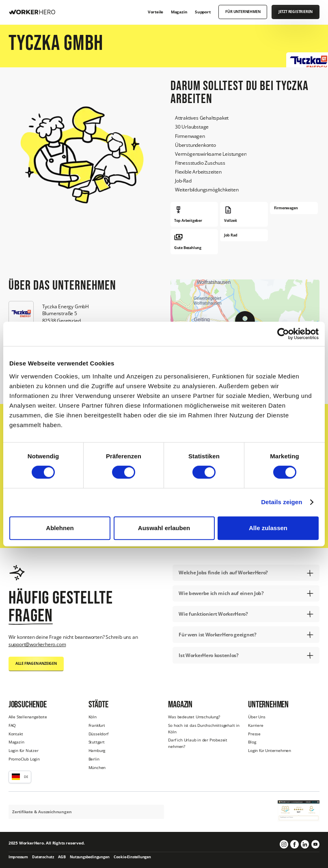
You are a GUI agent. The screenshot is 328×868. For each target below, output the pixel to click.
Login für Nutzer (24, 750)
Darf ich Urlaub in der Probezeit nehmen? (198, 743)
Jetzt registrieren (296, 12)
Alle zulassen (268, 528)
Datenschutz (43, 857)
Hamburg (97, 750)
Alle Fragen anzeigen (36, 664)
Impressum (18, 857)
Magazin (16, 742)
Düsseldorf (98, 734)
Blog (252, 742)
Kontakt (16, 734)
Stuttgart (97, 742)
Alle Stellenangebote (28, 717)
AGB (62, 857)
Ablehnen (60, 528)
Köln (93, 717)
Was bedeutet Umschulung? (194, 717)
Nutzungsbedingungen (90, 857)
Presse (254, 734)
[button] (20, 777)
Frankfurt (97, 725)
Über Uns (257, 717)
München (97, 767)
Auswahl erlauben (164, 528)
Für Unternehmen (243, 12)
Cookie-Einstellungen (132, 857)
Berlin (94, 759)
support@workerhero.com (37, 644)
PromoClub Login (24, 759)
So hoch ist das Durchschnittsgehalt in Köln (204, 728)
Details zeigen (282, 502)
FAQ (12, 725)
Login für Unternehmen (270, 750)
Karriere (256, 725)
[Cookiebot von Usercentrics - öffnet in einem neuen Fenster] (283, 334)
